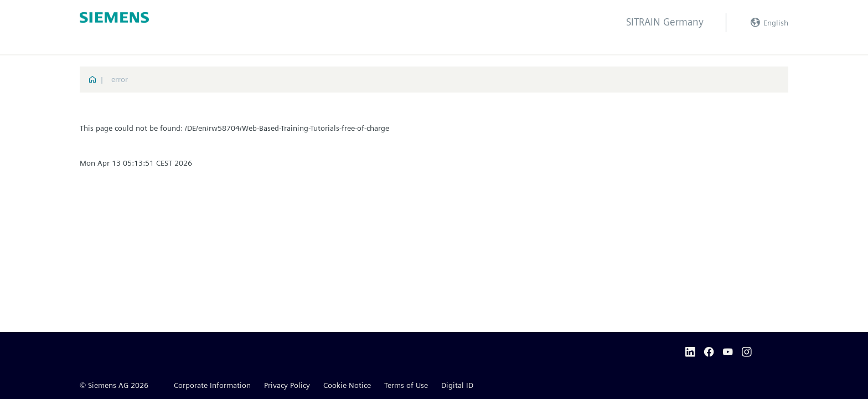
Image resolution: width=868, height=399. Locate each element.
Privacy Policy (287, 385)
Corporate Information (212, 385)
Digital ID (457, 385)
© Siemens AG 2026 (114, 385)
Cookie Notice (347, 385)
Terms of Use (406, 385)
